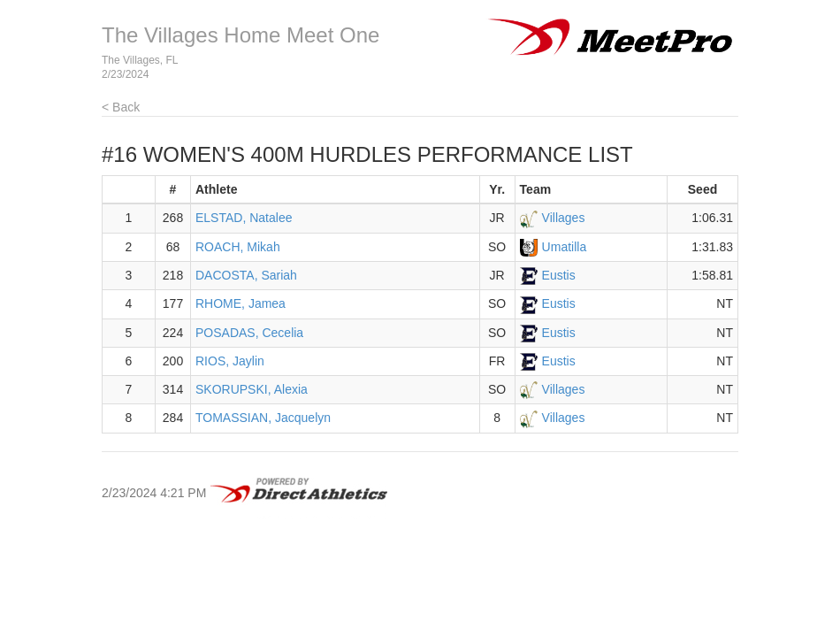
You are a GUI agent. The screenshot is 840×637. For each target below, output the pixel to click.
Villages (564, 218)
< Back (121, 107)
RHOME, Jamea (241, 303)
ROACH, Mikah (238, 247)
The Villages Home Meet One (241, 35)
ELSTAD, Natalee (244, 218)
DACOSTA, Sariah (246, 275)
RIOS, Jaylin (230, 361)
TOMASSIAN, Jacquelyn (263, 418)
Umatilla (565, 247)
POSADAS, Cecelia (249, 333)
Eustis (559, 275)
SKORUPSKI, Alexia (252, 389)
